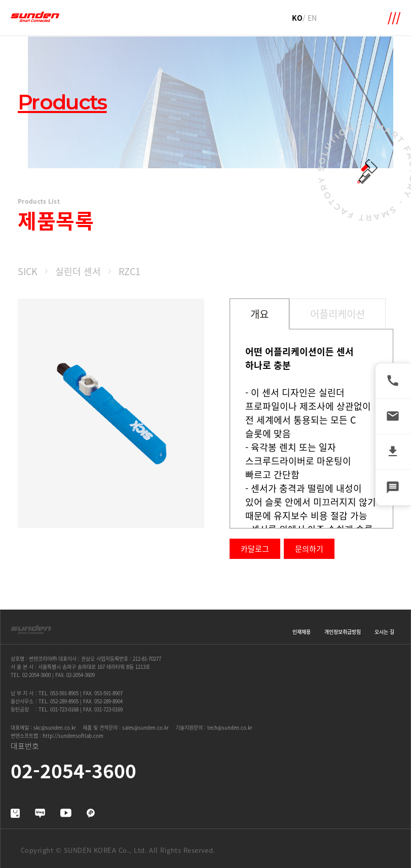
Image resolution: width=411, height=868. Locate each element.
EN (312, 18)
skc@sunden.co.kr (55, 727)
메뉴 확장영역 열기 (394, 18)
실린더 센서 (78, 271)
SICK (28, 271)
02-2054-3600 (36, 675)
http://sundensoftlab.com (73, 735)
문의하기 (309, 549)
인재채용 (302, 632)
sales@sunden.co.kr (145, 727)
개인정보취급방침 (343, 632)
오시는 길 (384, 632)
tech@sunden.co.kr (230, 727)
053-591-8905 (64, 693)
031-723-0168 (64, 709)
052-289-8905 (64, 701)
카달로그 (255, 549)
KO (297, 18)
